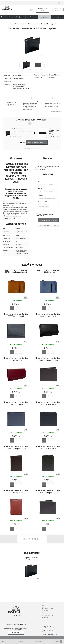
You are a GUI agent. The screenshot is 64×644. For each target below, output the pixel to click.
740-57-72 (56, 9)
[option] (32, 41)
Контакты (45, 613)
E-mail (40, 185)
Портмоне (45, 16)
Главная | (12, 20)
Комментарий (43, 198)
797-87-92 (56, 7)
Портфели (19, 16)
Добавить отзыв (48, 216)
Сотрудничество (47, 615)
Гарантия (45, 610)
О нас (43, 606)
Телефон (41, 191)
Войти (55, 222)
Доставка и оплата (48, 608)
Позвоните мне (42, 8)
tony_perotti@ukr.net (49, 634)
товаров (35, 540)
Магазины (45, 618)
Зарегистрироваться (44, 222)
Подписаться (16, 633)
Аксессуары (57, 16)
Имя (40, 178)
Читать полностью (57, 108)
